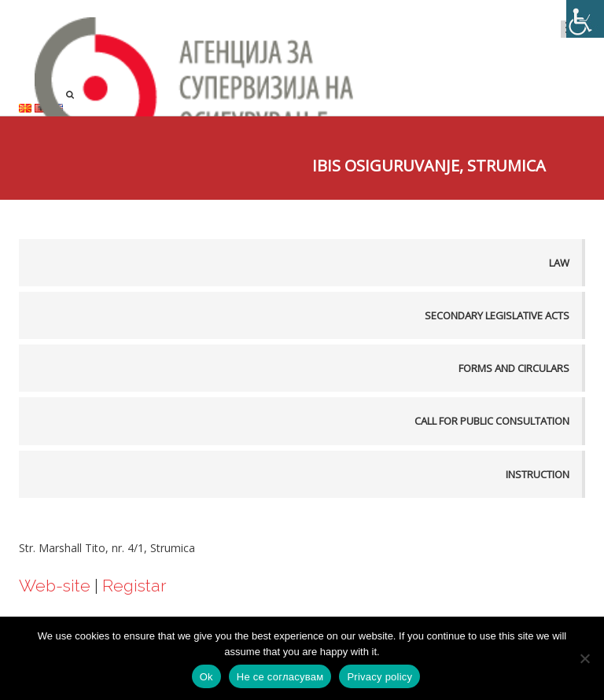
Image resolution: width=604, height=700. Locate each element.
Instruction (538, 474)
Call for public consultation (492, 421)
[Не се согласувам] (584, 658)
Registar (134, 586)
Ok (206, 677)
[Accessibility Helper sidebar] (585, 19)
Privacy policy (379, 677)
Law (559, 263)
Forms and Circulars (514, 368)
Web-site (55, 586)
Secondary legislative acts (497, 315)
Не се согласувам (280, 677)
